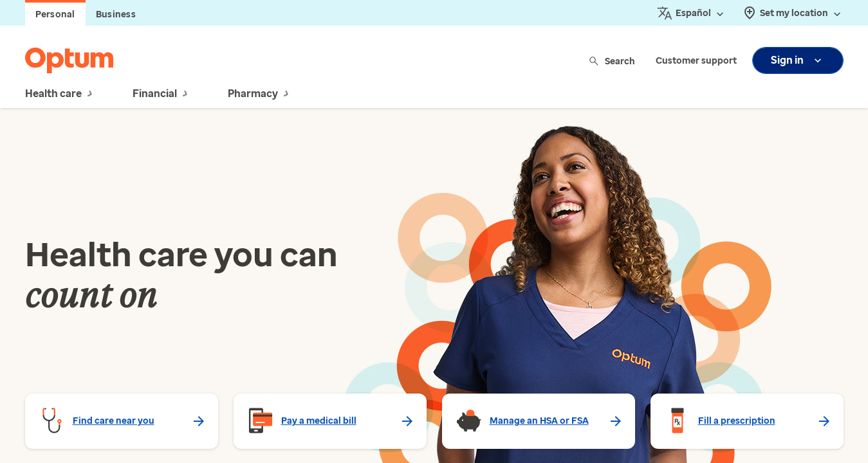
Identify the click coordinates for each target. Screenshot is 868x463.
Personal (55, 14)
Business (116, 14)
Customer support (696, 61)
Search (613, 61)
